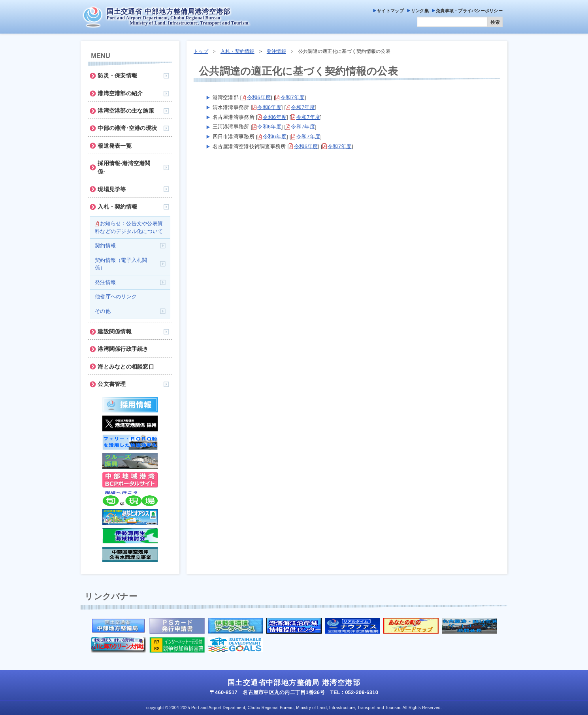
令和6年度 (259, 97)
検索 (495, 22)
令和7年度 (293, 97)
